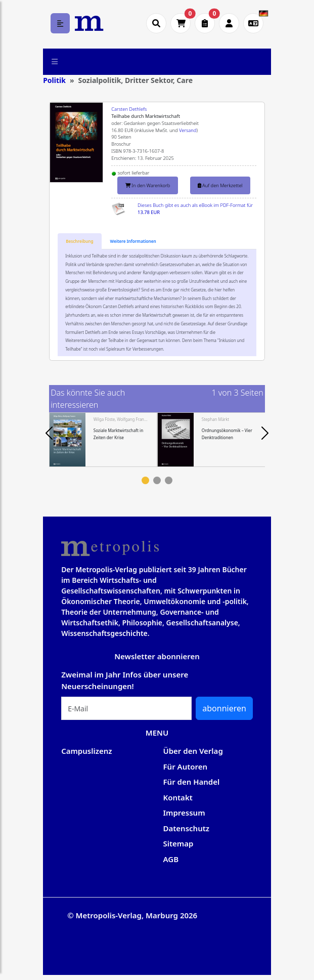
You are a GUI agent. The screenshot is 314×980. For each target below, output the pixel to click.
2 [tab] (157, 480)
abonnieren (224, 708)
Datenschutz (187, 828)
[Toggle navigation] (55, 62)
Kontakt (178, 797)
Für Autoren (186, 766)
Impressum (184, 813)
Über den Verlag (193, 751)
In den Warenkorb (148, 185)
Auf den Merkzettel (220, 185)
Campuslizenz (86, 751)
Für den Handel (192, 782)
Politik (54, 80)
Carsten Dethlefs (129, 109)
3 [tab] (169, 480)
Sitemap (178, 843)
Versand (188, 130)
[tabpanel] (103, 440)
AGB (171, 859)
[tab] (79, 241)
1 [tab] (145, 480)
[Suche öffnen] (156, 23)
